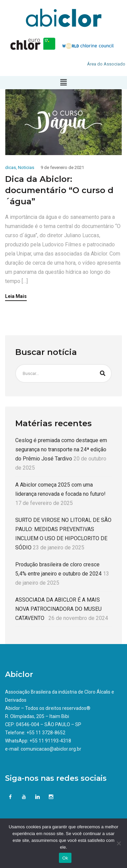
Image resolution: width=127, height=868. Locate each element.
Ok (65, 858)
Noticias (26, 167)
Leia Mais (16, 296)
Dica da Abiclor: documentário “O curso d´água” (59, 190)
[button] (63, 82)
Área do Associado (106, 64)
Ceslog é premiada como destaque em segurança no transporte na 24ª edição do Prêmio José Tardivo (61, 449)
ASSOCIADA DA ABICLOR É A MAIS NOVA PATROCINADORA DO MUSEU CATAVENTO (58, 609)
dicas (10, 167)
